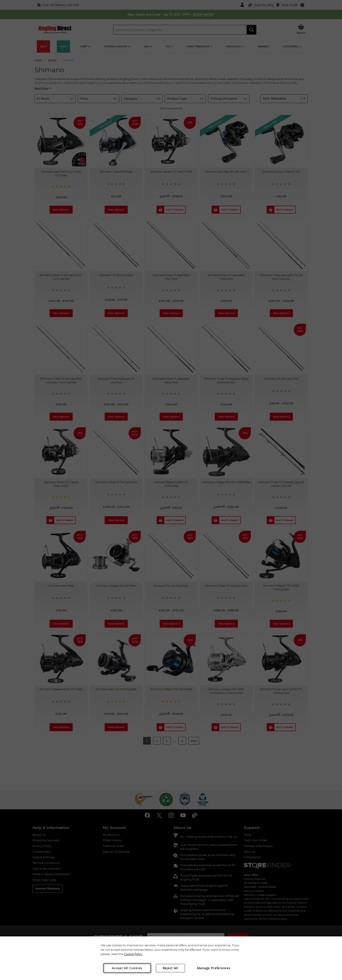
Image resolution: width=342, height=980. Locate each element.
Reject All (170, 968)
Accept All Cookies (127, 968)
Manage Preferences (214, 968)
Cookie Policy (133, 954)
